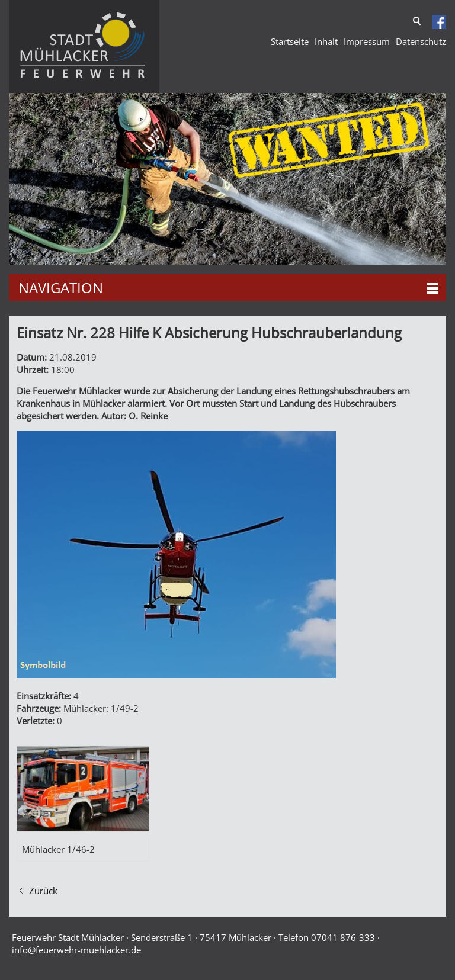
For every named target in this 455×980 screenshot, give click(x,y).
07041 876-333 (343, 937)
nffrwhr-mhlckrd (76, 950)
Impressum (367, 41)
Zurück (43, 891)
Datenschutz (421, 41)
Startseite (290, 41)
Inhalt (326, 41)
